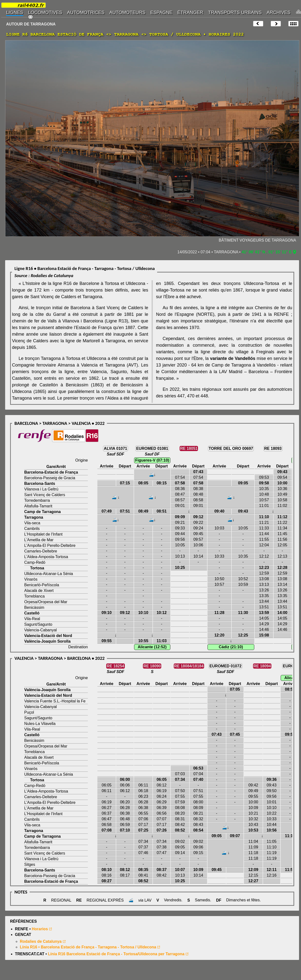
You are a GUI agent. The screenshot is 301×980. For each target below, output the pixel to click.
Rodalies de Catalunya (41, 941)
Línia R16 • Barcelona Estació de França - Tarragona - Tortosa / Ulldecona (88, 947)
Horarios (40, 929)
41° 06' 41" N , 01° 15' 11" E (267, 252)
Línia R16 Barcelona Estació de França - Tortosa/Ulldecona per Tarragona (116, 954)
